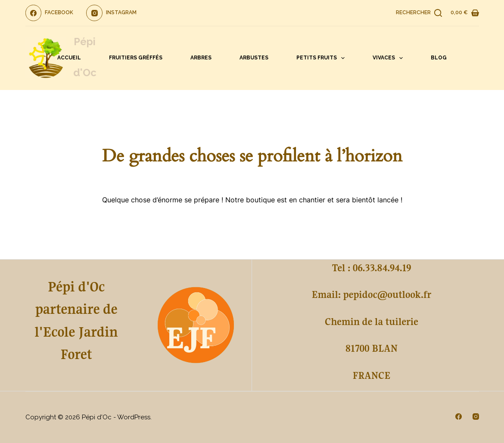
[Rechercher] (419, 13)
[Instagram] (111, 13)
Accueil (69, 58)
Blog (439, 58)
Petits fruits (322, 58)
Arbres (201, 58)
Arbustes (254, 58)
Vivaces (389, 58)
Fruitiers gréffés (136, 58)
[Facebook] (50, 13)
